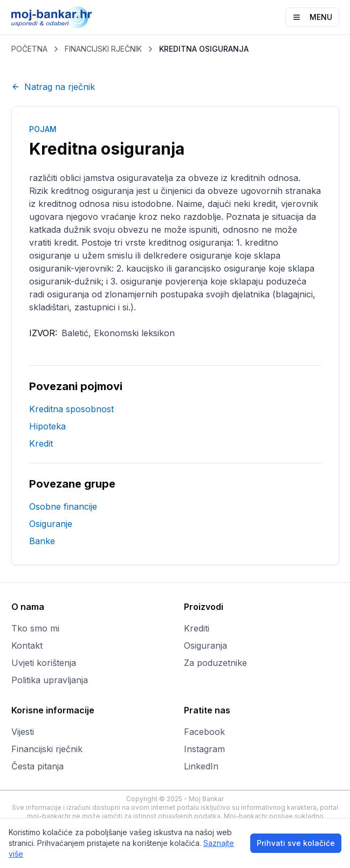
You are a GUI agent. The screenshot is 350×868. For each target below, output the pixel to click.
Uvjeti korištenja (44, 663)
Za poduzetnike (215, 663)
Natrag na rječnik (53, 87)
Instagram (204, 749)
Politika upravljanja (50, 680)
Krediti (197, 628)
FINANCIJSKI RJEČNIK (103, 49)
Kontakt (27, 645)
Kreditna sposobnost (71, 409)
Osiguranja (205, 645)
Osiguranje (51, 524)
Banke (42, 541)
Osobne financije (63, 506)
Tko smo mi (35, 628)
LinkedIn (201, 766)
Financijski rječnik (47, 749)
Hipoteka (47, 426)
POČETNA (29, 49)
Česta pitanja (37, 766)
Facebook (204, 732)
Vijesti (23, 732)
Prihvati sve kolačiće (296, 843)
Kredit (41, 443)
